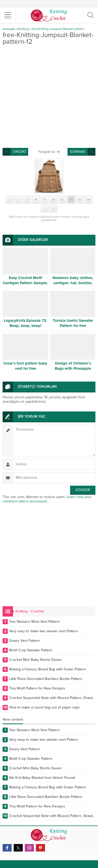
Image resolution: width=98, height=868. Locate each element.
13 (80, 199)
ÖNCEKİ (19, 152)
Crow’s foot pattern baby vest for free (25, 366)
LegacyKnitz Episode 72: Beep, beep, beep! (25, 323)
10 (53, 199)
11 (62, 199)
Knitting (23, 29)
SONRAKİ (78, 152)
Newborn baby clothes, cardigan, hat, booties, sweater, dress (73, 283)
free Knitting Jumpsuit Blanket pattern (58, 29)
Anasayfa (9, 29)
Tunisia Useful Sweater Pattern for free (73, 323)
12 (71, 199)
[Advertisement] (49, 96)
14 (89, 199)
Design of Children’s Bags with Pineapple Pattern (73, 368)
